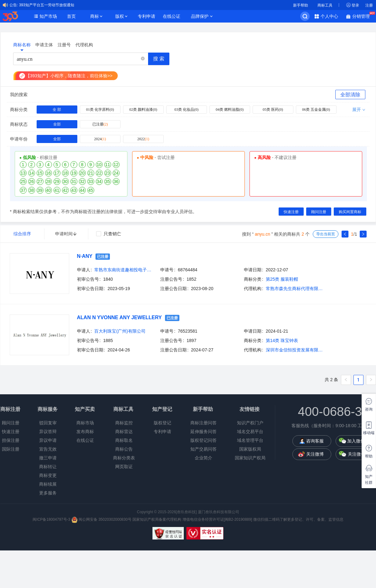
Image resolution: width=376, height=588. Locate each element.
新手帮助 (301, 5)
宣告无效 (48, 449)
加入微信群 (358, 441)
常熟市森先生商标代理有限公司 (296, 289)
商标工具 (325, 5)
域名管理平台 (250, 440)
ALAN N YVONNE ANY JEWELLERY (119, 317)
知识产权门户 (250, 423)
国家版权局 (250, 449)
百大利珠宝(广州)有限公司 (120, 331)
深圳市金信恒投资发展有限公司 (296, 350)
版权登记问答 (203, 440)
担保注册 (11, 440)
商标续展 (48, 484)
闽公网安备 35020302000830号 (101, 519)
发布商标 (85, 432)
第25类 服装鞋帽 (282, 279)
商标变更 (48, 475)
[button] (143, 59)
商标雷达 (124, 432)
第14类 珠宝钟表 (282, 340)
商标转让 (48, 467)
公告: (14, 5)
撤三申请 (48, 458)
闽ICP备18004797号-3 (52, 519)
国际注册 (11, 449)
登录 (355, 5)
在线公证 (172, 16)
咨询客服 (315, 441)
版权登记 (162, 423)
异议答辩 (48, 432)
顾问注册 (11, 423)
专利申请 (147, 16)
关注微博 (315, 454)
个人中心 (329, 16)
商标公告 (124, 449)
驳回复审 (48, 423)
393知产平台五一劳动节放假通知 (47, 5)
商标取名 (124, 440)
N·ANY (85, 256)
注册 (369, 5)
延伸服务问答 (203, 432)
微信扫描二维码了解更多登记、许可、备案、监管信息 (298, 519)
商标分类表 (124, 458)
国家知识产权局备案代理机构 (157, 519)
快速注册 (11, 432)
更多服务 (48, 493)
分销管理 (363, 16)
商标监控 (124, 423)
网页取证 (124, 467)
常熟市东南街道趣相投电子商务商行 (124, 270)
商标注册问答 (203, 423)
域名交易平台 (250, 432)
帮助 (369, 456)
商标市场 (85, 423)
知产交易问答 (203, 449)
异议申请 (48, 440)
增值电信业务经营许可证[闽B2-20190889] (217, 519)
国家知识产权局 (250, 458)
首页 (71, 16)
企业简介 (203, 458)
